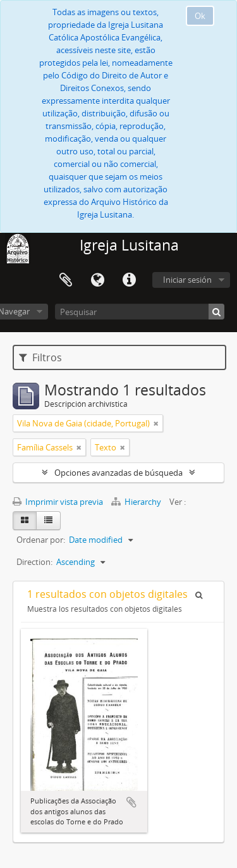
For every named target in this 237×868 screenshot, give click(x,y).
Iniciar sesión (187, 280)
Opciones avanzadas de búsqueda (118, 473)
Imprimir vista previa (58, 502)
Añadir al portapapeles (131, 802)
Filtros (40, 357)
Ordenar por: (41, 540)
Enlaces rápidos (129, 280)
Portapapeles (66, 280)
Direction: (34, 562)
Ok (200, 16)
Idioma (97, 280)
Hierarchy (137, 502)
